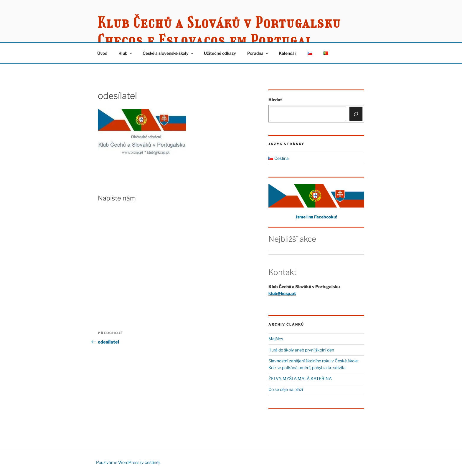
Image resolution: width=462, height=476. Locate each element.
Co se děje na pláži (286, 389)
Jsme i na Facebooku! (316, 217)
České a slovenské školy (168, 53)
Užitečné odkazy (220, 53)
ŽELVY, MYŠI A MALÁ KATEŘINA (300, 378)
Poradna (258, 53)
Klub (126, 53)
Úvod (102, 53)
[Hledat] (356, 114)
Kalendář (288, 53)
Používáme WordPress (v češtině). (128, 462)
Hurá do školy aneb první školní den (301, 350)
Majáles (276, 339)
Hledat (275, 100)
